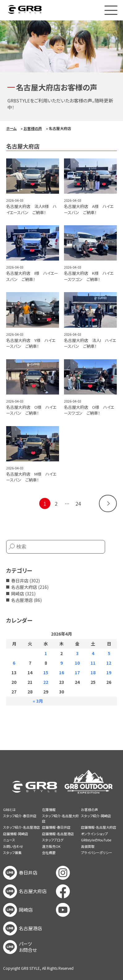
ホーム (11, 128)
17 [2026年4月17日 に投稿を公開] (77, 672)
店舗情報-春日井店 (56, 827)
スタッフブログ (53, 840)
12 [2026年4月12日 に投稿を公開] (109, 663)
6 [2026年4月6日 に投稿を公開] (14, 663)
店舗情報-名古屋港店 (58, 834)
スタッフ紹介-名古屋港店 (21, 827)
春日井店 (20, 581)
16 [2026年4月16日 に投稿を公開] (61, 672)
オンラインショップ (94, 834)
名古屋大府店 (24, 587)
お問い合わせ (13, 846)
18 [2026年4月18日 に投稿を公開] (93, 672)
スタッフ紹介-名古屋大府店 (60, 818)
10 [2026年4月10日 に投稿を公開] (77, 663)
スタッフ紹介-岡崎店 (96, 816)
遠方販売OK (51, 846)
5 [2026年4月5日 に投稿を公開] (109, 653)
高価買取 (88, 846)
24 (78, 503)
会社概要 (49, 853)
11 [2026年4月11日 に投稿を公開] (93, 663)
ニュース (9, 840)
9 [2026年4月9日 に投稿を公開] (61, 663)
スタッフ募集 (12, 853)
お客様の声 (33, 128)
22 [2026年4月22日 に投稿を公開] (46, 682)
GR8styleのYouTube (96, 840)
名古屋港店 (22, 600)
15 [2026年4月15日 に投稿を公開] (46, 672)
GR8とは (9, 809)
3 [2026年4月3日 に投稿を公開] (77, 653)
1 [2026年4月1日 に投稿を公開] (46, 653)
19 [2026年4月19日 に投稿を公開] (109, 672)
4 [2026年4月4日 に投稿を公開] (93, 653)
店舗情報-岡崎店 (16, 834)
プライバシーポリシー (97, 853)
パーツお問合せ (28, 947)
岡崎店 (18, 594)
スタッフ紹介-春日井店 (20, 816)
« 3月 (38, 701)
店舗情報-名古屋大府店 (99, 827)
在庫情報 (49, 809)
